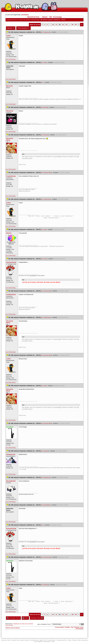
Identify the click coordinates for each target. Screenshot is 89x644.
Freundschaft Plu (62, 640)
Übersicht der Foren (33, 17)
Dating (74, 640)
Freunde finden (51, 640)
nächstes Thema (37, 618)
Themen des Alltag (24, 20)
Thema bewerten (23, 28)
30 (76, 25)
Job (53, 641)
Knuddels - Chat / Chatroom (72, 627)
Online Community (82, 640)
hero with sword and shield (26, 624)
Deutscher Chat (6, 640)
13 (63, 25)
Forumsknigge (57, 17)
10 (53, 25)
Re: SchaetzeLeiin (46, 32)
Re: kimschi (44, 259)
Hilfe (51, 17)
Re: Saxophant (45, 451)
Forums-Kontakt (59, 627)
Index (25, 618)
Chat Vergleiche (39, 641)
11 (56, 25)
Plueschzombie (9, 625)
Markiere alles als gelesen (13, 628)
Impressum (47, 641)
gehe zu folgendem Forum (44, 624)
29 (72, 25)
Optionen (11, 28)
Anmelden (25, 15)
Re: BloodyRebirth (46, 505)
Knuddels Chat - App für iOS (38, 640)
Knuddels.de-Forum (12, 20)
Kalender (45, 17)
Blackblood (16, 624)
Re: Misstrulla (45, 107)
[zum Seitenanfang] (11, 59)
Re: (42, 82)
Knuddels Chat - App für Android (20, 640)
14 (66, 25)
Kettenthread (35, 20)
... (50, 25)
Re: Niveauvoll (45, 135)
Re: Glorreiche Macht (46, 173)
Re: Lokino (44, 62)
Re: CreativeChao (46, 199)
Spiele (70, 640)
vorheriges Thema (13, 618)
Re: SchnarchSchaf (46, 291)
